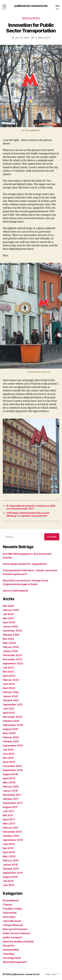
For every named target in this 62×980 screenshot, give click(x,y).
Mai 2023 (8, 672)
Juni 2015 (9, 885)
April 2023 (9, 676)
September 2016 (13, 840)
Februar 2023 (11, 680)
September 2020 (13, 725)
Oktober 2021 (11, 700)
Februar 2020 (11, 737)
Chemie (7, 905)
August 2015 (10, 877)
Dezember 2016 (12, 832)
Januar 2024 (10, 651)
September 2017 (13, 803)
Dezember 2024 (12, 631)
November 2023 (12, 659)
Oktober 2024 (11, 635)
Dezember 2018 (12, 766)
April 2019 (9, 762)
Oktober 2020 (11, 721)
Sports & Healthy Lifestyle (18, 941)
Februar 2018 (11, 787)
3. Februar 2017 (43, 38)
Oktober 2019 (11, 741)
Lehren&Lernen (12, 921)
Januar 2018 (10, 791)
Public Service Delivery (16, 933)
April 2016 (9, 852)
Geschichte (10, 913)
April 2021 (9, 713)
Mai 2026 (8, 606)
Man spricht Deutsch (15, 929)
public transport (12, 937)
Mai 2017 (8, 815)
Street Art (9, 946)
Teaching (8, 954)
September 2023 (13, 663)
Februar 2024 (11, 647)
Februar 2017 (11, 828)
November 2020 (13, 717)
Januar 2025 (10, 626)
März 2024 (9, 643)
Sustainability (11, 950)
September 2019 (13, 746)
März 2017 (9, 824)
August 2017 (10, 807)
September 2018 (13, 770)
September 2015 (13, 873)
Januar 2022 (10, 696)
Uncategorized (31, 18)
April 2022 (9, 688)
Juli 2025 (8, 614)
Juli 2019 (8, 750)
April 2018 (9, 778)
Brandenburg (11, 900)
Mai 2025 (8, 618)
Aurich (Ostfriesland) (15, 591)
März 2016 (9, 856)
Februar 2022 (11, 692)
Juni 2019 (9, 754)
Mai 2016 (8, 848)
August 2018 (10, 774)
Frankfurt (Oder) (13, 909)
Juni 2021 (9, 709)
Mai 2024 (8, 639)
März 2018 (9, 782)
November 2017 (12, 795)
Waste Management (15, 962)
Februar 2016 (11, 860)
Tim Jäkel (24, 38)
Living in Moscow (13, 925)
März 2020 (9, 733)
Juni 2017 (9, 811)
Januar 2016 (10, 865)
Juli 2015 (8, 881)
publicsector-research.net (31, 6)
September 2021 (13, 704)
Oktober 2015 (11, 869)
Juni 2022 (9, 684)
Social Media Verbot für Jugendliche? (25, 564)
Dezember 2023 (12, 655)
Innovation (9, 917)
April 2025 (9, 622)
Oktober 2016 (11, 836)
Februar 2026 (11, 610)
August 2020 (11, 729)
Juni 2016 (9, 844)
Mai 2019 (8, 758)
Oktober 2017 (11, 799)
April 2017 (9, 819)
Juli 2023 (8, 668)
